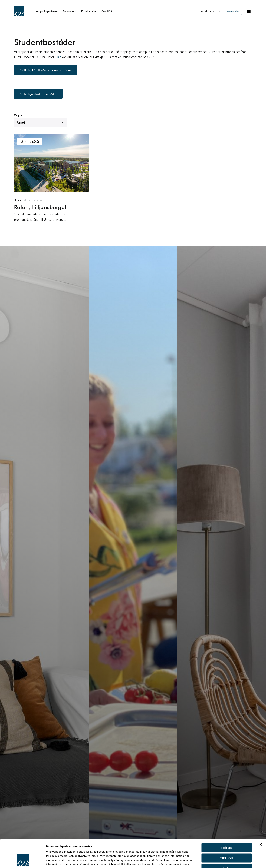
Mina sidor (233, 11)
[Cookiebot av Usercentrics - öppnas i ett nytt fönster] (23, 861)
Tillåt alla (226, 824)
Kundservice (89, 11)
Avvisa (226, 844)
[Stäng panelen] (261, 820)
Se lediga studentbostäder (38, 94)
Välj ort (19, 115)
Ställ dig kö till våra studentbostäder (45, 70)
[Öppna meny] (249, 11)
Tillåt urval (227, 834)
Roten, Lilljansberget (40, 207)
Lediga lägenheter (46, 11)
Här (58, 57)
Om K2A (107, 11)
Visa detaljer (54, 861)
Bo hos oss (70, 11)
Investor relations (210, 11)
